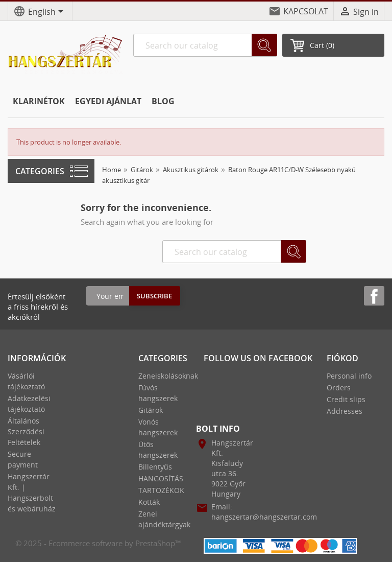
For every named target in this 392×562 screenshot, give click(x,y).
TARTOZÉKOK (161, 490)
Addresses (345, 411)
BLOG (163, 101)
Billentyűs (155, 467)
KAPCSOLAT (306, 11)
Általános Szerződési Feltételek (26, 431)
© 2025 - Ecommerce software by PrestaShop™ (98, 543)
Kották (149, 502)
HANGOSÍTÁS (161, 478)
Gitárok (151, 410)
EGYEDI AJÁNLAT (108, 101)
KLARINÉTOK (39, 101)
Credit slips (346, 399)
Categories (40, 171)
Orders (339, 388)
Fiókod (342, 358)
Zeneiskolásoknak (168, 376)
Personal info (349, 376)
